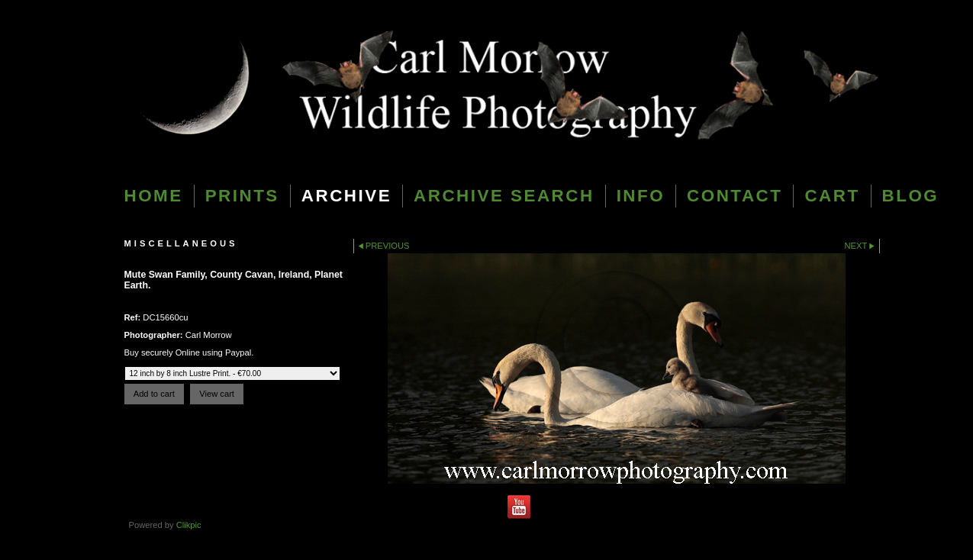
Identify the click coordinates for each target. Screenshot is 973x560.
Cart (832, 196)
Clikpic (189, 525)
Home (154, 196)
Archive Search (504, 196)
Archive (346, 196)
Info (641, 196)
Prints (242, 196)
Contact (735, 196)
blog (911, 196)
